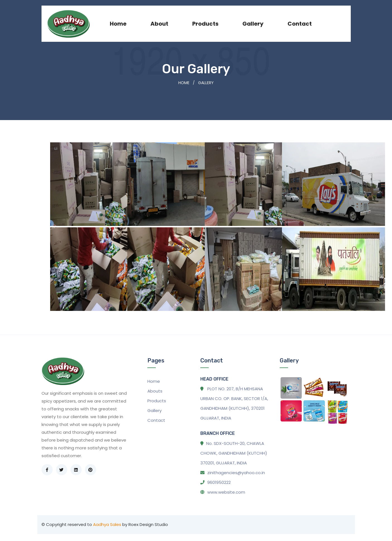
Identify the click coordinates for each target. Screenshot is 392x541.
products (205, 24)
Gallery (253, 24)
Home (118, 24)
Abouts (155, 391)
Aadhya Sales (107, 524)
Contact (300, 24)
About (159, 24)
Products (157, 401)
